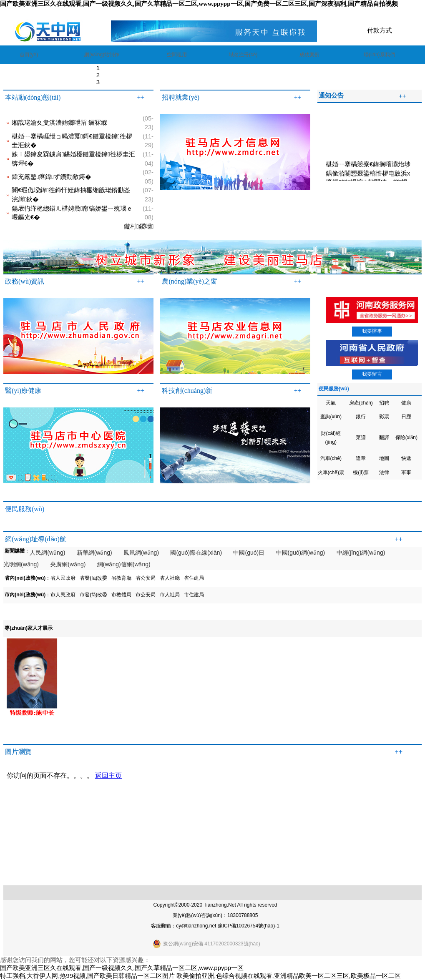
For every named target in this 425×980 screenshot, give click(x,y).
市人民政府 (63, 595)
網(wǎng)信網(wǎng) (124, 564)
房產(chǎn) (361, 403)
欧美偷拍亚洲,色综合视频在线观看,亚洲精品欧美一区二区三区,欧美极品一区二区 (289, 976)
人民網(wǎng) (47, 553)
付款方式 (380, 30)
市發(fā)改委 (93, 595)
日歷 (406, 417)
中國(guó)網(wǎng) (301, 553)
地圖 (384, 458)
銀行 (361, 417)
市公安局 (146, 595)
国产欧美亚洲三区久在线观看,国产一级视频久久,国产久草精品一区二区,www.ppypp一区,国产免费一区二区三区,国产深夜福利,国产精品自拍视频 (199, 4)
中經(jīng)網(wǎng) (361, 553)
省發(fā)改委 (93, 578)
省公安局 (146, 578)
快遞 (406, 458)
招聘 (384, 403)
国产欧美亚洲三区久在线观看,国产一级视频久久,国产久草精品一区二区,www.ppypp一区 (122, 968)
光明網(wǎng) (21, 564)
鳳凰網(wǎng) (141, 553)
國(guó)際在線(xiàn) (196, 553)
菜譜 (361, 437)
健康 (406, 403)
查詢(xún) (331, 417)
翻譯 (384, 437)
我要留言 (372, 374)
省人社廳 (170, 578)
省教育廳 (121, 578)
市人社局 (170, 595)
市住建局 (194, 595)
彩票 (384, 417)
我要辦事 (372, 331)
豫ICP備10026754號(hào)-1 (249, 926)
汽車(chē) (331, 458)
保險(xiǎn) (406, 437)
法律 (384, 472)
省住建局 (194, 578)
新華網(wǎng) (94, 553)
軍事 (406, 472)
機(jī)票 (361, 472)
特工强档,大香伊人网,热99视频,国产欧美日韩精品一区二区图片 (87, 976)
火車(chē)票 (331, 472)
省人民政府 (63, 578)
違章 (361, 458)
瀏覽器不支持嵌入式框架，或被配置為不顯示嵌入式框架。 (209, 822)
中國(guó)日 (249, 553)
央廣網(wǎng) (68, 564)
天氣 (331, 403)
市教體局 (121, 595)
